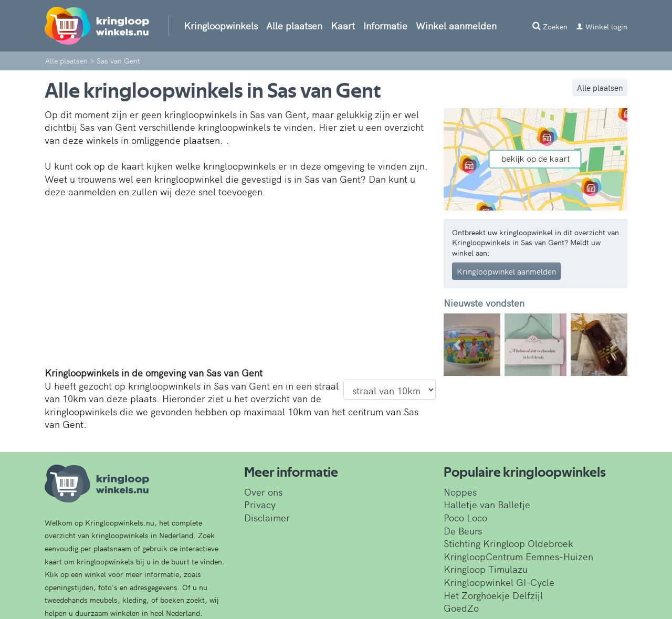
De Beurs (463, 531)
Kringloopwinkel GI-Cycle (499, 582)
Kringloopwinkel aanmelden (506, 271)
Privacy (260, 504)
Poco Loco (465, 517)
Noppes (460, 492)
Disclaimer (267, 517)
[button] (458, 345)
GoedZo (461, 608)
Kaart (343, 25)
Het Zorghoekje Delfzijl (493, 595)
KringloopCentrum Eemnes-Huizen (518, 556)
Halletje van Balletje (487, 504)
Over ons (263, 492)
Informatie (385, 25)
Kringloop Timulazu (486, 569)
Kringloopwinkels (221, 25)
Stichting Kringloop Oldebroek (508, 543)
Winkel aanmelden (456, 25)
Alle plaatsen (294, 25)
